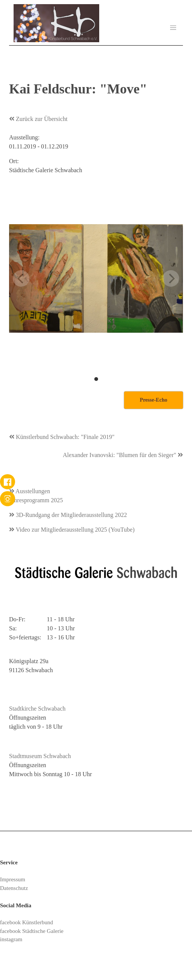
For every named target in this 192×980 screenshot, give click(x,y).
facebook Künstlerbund (26, 922)
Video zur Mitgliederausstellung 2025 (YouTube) (72, 530)
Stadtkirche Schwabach (37, 709)
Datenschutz (14, 888)
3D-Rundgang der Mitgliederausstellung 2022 (68, 515)
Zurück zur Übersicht (38, 119)
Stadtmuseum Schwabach (40, 756)
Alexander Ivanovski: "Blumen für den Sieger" (123, 455)
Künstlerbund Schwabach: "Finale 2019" (62, 437)
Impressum (13, 879)
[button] (173, 28)
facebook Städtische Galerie (32, 931)
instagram (11, 939)
